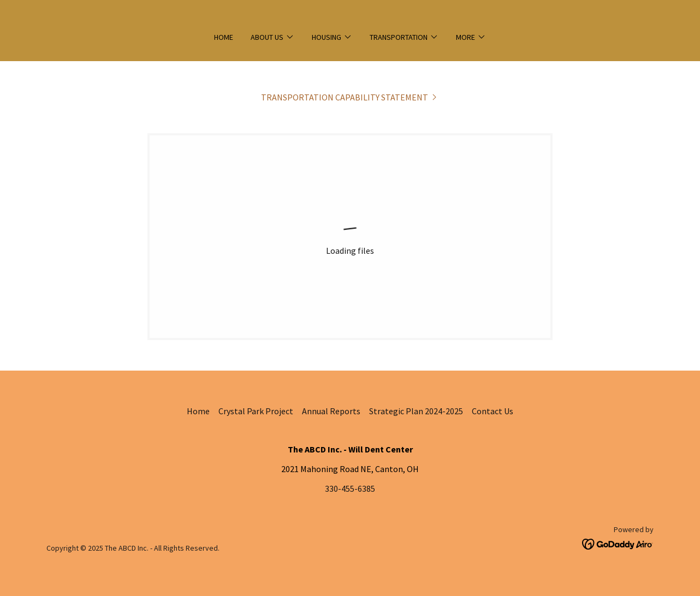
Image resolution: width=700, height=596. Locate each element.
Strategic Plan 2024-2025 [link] (416, 411)
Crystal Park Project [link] (256, 411)
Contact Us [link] (493, 411)
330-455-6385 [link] (350, 488)
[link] (350, 97)
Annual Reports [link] (331, 411)
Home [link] (224, 37)
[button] (272, 37)
